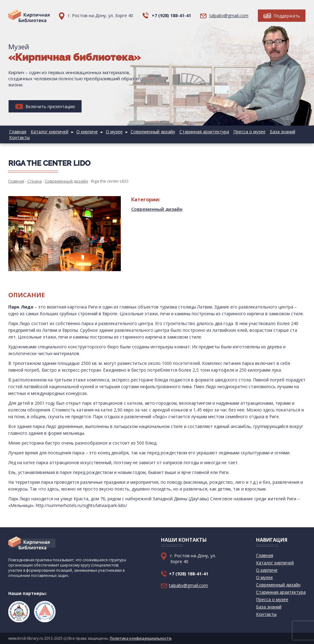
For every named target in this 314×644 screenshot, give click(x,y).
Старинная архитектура (196, 132)
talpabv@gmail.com (229, 15)
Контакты (19, 137)
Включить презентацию (45, 106)
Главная (17, 132)
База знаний (271, 132)
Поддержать (282, 16)
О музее (109, 132)
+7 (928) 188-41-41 (171, 15)
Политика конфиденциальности (141, 638)
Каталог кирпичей (47, 132)
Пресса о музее (239, 132)
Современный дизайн (146, 132)
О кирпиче (83, 132)
